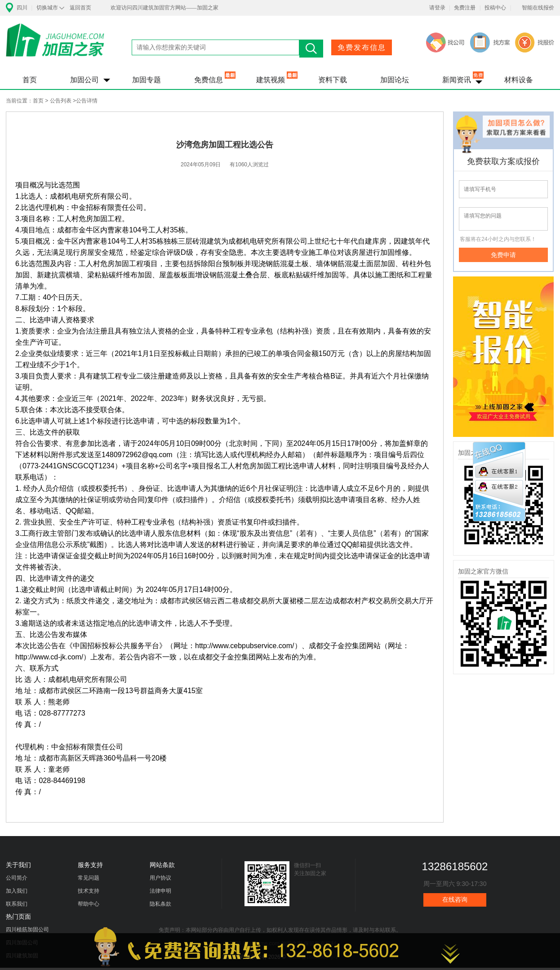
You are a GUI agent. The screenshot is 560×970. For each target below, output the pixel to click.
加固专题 (147, 80)
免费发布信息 (362, 47)
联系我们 (17, 904)
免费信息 (209, 80)
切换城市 (47, 8)
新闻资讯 (457, 80)
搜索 (311, 49)
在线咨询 (455, 900)
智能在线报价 (538, 8)
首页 (30, 80)
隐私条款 (160, 904)
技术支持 (89, 891)
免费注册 (465, 8)
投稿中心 (495, 8)
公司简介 (17, 878)
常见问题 (89, 878)
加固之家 (55, 46)
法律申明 (160, 891)
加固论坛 (395, 80)
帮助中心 (89, 904)
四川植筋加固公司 (27, 930)
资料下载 (333, 80)
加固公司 (84, 80)
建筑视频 (271, 80)
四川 (22, 8)
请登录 (437, 8)
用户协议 (160, 878)
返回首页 (80, 8)
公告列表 (61, 101)
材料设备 (519, 80)
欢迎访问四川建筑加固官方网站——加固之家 (164, 8)
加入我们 (17, 891)
